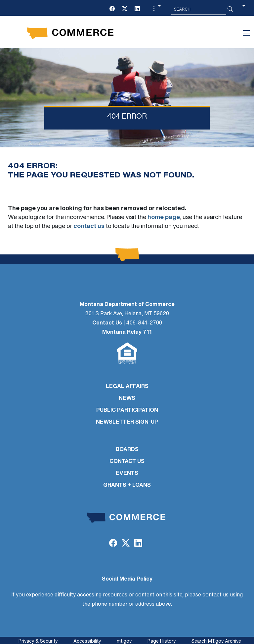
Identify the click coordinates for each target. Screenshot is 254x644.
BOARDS (127, 450)
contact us (89, 227)
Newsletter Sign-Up (127, 422)
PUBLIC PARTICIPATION (127, 410)
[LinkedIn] (137, 9)
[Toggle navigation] (246, 33)
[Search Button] (230, 9)
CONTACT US (127, 462)
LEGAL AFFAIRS (127, 387)
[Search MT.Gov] (199, 9)
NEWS (127, 398)
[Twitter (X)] (125, 9)
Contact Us (107, 323)
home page (164, 218)
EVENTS (127, 474)
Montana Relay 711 (127, 332)
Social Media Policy (127, 579)
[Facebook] (112, 9)
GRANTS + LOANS (127, 485)
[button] (156, 9)
